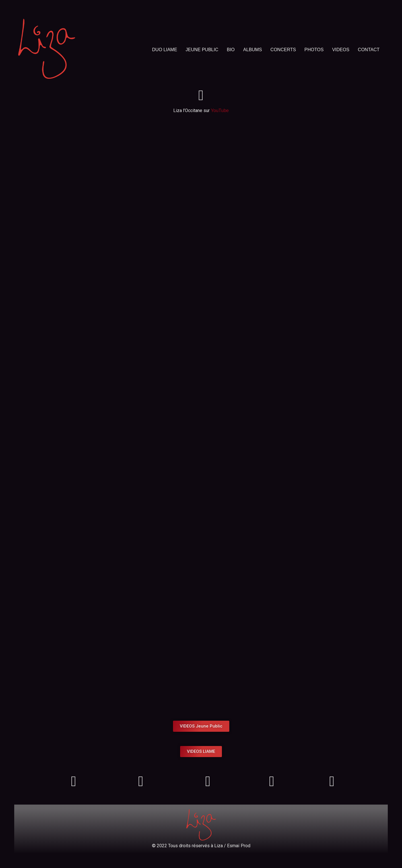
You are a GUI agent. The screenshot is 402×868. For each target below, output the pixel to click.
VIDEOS (341, 50)
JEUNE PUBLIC (202, 50)
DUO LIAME (165, 50)
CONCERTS (283, 50)
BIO (231, 50)
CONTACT (369, 50)
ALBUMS (253, 50)
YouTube (220, 110)
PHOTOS (314, 50)
